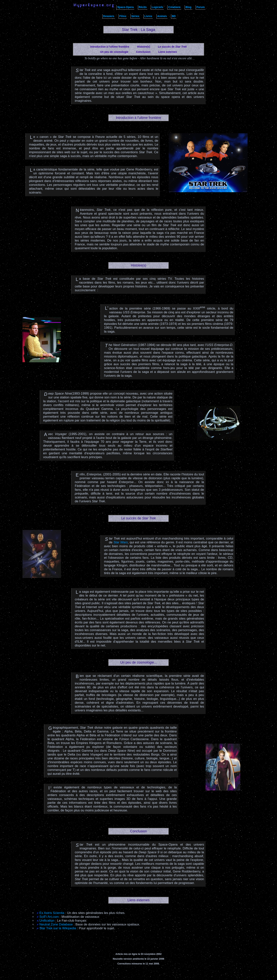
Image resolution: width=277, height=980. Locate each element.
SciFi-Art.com (49, 917)
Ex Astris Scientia (52, 913)
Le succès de (172, 47)
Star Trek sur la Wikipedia (58, 928)
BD (174, 16)
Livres (148, 16)
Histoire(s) (144, 47)
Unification (47, 921)
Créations (174, 7)
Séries (135, 16)
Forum (201, 7)
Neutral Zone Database (56, 924)
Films (123, 16)
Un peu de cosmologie (114, 52)
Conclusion (143, 52)
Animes (162, 16)
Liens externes (168, 52)
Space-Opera (126, 7)
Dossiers (109, 16)
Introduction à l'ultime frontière (110, 47)
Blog (188, 7)
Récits (143, 7)
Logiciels (158, 7)
